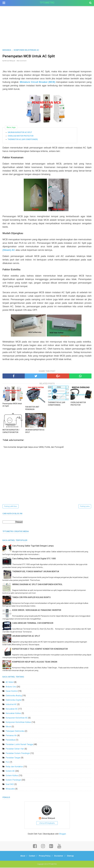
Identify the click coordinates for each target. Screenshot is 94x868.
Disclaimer (60, 856)
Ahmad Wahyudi (48, 819)
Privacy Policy (45, 856)
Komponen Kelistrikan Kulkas (18, 723)
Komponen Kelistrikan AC (17, 718)
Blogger (63, 834)
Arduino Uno (11, 687)
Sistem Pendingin (13, 780)
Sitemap (72, 856)
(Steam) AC (9, 250)
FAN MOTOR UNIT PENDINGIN (32, 408)
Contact (31, 856)
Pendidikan (10, 740)
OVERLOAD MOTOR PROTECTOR (21, 136)
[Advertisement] (47, 30)
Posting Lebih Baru (11, 507)
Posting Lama (85, 507)
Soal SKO (10, 785)
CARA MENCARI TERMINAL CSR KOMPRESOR (33, 624)
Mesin (8, 727)
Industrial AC (11, 705)
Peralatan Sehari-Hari (15, 749)
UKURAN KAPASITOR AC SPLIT (20, 133)
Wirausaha (10, 789)
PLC (7, 763)
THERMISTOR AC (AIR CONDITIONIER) (23, 140)
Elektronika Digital (13, 700)
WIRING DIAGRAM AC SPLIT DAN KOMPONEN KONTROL (37, 585)
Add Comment (22, 61)
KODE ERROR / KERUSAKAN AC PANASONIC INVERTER (37, 611)
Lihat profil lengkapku (47, 824)
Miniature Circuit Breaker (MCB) (37, 82)
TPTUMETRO (47, 3)
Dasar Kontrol (12, 692)
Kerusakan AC (12, 709)
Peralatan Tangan (13, 758)
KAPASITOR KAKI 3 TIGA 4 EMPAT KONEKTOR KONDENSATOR (40, 649)
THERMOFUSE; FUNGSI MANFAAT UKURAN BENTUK (36, 572)
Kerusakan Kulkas (13, 714)
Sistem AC (10, 771)
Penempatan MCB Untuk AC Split (12, 405)
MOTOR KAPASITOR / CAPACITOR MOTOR (11, 431)
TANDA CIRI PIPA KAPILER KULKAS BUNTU (31, 598)
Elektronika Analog (14, 696)
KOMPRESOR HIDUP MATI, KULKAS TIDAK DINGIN (35, 662)
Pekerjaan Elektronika (15, 731)
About (21, 856)
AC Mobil (10, 683)
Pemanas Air (11, 736)
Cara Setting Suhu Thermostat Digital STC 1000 (34, 559)
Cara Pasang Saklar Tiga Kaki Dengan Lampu (33, 546)
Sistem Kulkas (12, 776)
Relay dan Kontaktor (14, 767)
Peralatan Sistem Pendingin (18, 754)
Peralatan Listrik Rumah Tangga (19, 745)
